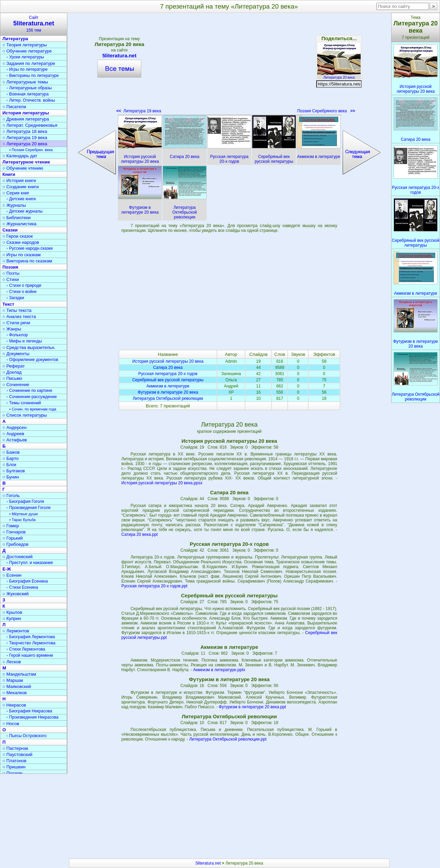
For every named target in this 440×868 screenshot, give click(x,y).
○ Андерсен (14, 427)
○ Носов (11, 724)
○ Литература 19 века (25, 138)
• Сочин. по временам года (33, 409)
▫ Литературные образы (29, 88)
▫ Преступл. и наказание (30, 563)
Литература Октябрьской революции (168, 398)
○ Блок (9, 465)
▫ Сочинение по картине (29, 391)
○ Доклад (12, 372)
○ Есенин (12, 575)
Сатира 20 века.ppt (140, 534)
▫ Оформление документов (32, 360)
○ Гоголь (11, 495)
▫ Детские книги (21, 199)
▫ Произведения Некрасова (32, 717)
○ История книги (19, 181)
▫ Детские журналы (25, 211)
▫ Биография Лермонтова (31, 637)
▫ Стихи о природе (24, 285)
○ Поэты (11, 273)
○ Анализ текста (19, 317)
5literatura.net (119, 55)
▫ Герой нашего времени (30, 655)
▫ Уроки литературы (25, 57)
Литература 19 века (139, 111)
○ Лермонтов (16, 631)
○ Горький (13, 538)
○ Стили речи (16, 323)
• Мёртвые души (24, 514)
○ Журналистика (19, 224)
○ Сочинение (16, 385)
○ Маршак (13, 680)
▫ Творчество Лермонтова (31, 643)
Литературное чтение (26, 162)
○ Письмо (12, 378)
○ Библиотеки (16, 218)
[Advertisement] (229, 65)
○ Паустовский (17, 754)
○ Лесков (12, 662)
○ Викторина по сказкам (27, 261)
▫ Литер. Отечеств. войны (31, 100)
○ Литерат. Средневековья (30, 125)
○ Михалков (15, 693)
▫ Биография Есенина (27, 581)
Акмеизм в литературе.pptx (219, 670)
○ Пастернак (15, 748)
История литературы (26, 113)
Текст (8, 304)
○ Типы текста (17, 310)
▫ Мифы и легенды (24, 341)
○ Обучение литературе (27, 51)
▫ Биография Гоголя (25, 501)
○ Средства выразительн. (29, 347)
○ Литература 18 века (25, 131)
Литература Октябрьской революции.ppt (228, 739)
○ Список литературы (25, 415)
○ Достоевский (18, 557)
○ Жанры (12, 329)
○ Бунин (11, 477)
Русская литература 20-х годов (168, 374)
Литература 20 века (339, 76)
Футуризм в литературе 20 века (168, 392)
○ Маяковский (17, 686)
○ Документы (16, 354)
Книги (9, 174)
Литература (15, 39)
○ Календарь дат (20, 156)
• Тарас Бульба (23, 520)
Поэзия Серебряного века (326, 111)
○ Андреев (13, 434)
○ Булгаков (14, 471)
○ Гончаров (14, 532)
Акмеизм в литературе (168, 386)
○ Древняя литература (26, 119)
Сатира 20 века (168, 368)
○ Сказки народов (21, 242)
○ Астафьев (15, 440)
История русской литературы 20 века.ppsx (162, 483)
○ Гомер (11, 526)
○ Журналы (14, 205)
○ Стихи (11, 279)
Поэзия (10, 267)
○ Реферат (14, 366)
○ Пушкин (12, 773)
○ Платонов (14, 761)
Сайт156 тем (34, 24)
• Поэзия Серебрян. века (31, 150)
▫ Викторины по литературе (33, 76)
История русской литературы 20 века (168, 361)
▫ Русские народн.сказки (30, 248)
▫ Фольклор (17, 335)
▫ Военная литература (27, 94)
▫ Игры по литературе (27, 69)
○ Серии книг (16, 193)
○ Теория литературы (25, 45)
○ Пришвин (14, 767)
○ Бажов (11, 452)
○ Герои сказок (18, 236)
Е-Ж (7, 569)
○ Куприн (12, 618)
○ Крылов (12, 612)
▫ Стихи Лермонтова (26, 649)
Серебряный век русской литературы (168, 380)
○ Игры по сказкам (21, 255)
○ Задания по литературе (29, 63)
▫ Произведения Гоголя (29, 508)
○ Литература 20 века (25, 144)
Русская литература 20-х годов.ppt (154, 586)
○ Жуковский (15, 594)
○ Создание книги (21, 187)
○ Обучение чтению (23, 168)
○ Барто (10, 458)
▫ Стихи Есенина (22, 587)
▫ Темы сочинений (24, 403)
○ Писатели (14, 107)
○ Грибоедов (15, 544)
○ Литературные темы (25, 82)
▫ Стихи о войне (21, 292)
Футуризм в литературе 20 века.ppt (252, 707)
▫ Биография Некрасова (29, 711)
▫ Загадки (15, 298)
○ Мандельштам (19, 674)
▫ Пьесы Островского (26, 736)
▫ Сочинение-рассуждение (32, 397)
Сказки (10, 230)
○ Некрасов (14, 705)
